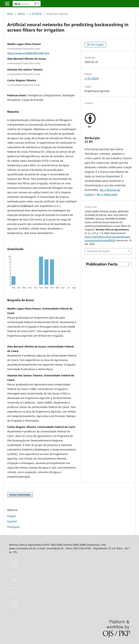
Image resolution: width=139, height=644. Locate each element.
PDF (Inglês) (97, 45)
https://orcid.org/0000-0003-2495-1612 (28, 53)
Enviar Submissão (20, 495)
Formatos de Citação (98, 251)
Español (12, 521)
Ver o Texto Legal (107, 194)
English (12, 516)
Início (10, 14)
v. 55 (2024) (36, 14)
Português (13, 527)
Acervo (21, 14)
